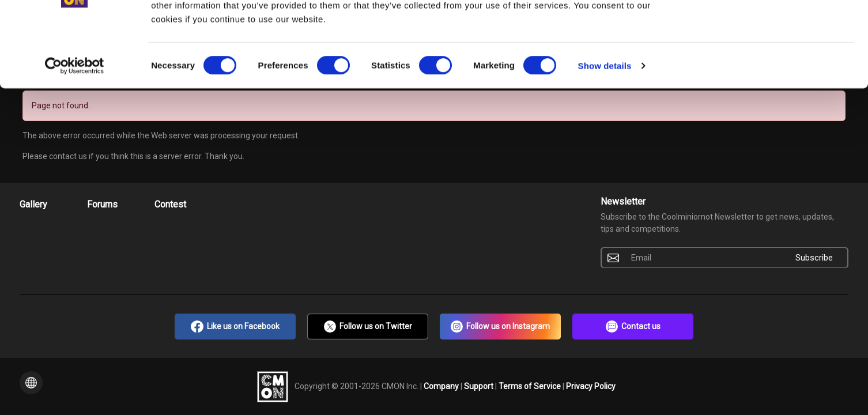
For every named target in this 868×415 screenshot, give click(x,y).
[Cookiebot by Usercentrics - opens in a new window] (75, 130)
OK (772, 30)
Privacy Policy (591, 386)
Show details (605, 130)
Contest (170, 204)
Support (480, 386)
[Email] (703, 258)
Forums (102, 204)
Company (442, 386)
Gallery (33, 204)
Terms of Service (531, 386)
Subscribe (814, 258)
